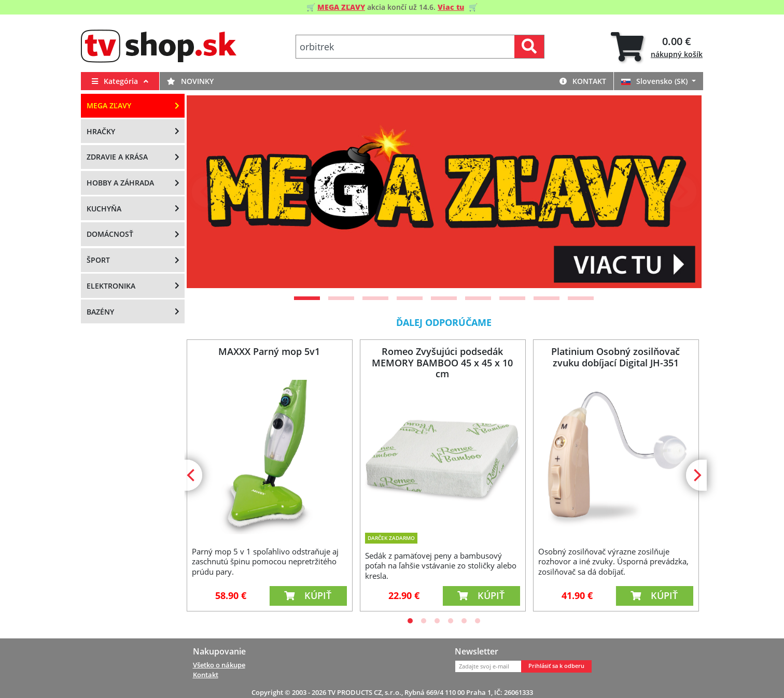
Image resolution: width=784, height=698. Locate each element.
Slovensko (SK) (655, 81)
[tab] (657, 47)
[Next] (681, 192)
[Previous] (207, 192)
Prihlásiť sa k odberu (556, 666)
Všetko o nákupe (219, 665)
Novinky (190, 81)
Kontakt (583, 81)
